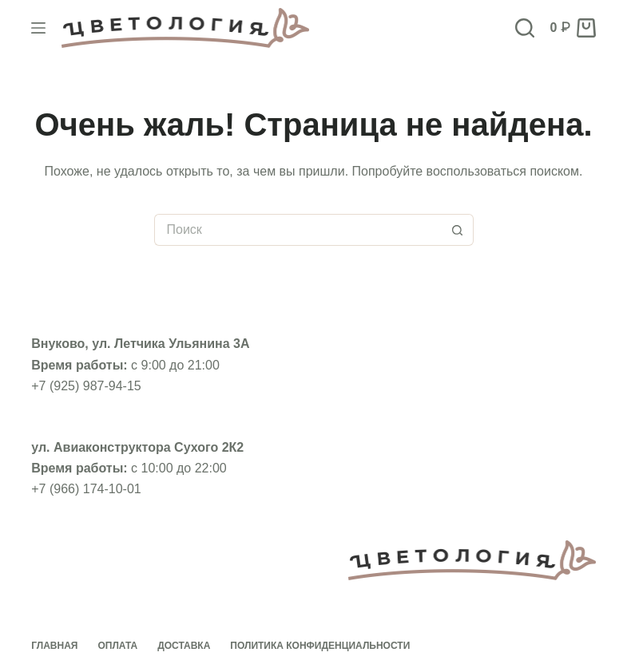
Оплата (117, 646)
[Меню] (38, 28)
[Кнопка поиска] (458, 230)
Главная (54, 646)
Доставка (184, 646)
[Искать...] (298, 230)
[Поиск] (525, 28)
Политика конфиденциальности (320, 646)
